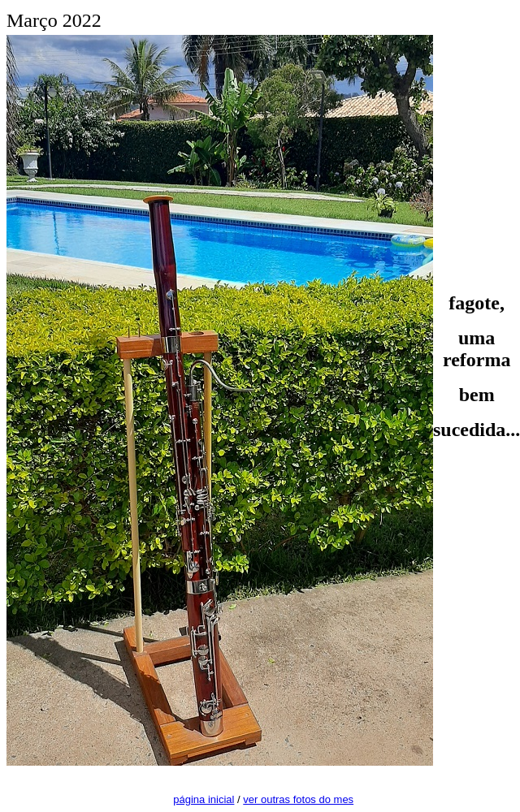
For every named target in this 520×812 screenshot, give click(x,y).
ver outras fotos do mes (298, 799)
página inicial (204, 799)
